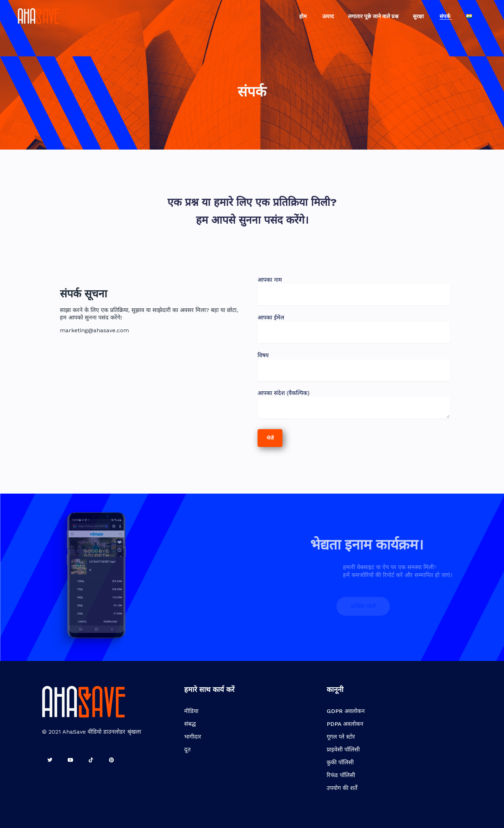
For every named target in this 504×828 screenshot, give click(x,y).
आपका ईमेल (354, 325)
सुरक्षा (419, 16)
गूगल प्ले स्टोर (341, 737)
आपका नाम (354, 287)
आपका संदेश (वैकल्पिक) (354, 405)
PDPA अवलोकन (345, 724)
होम (304, 16)
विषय (354, 363)
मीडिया (191, 711)
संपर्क (446, 16)
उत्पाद (328, 16)
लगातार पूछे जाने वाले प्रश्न (373, 16)
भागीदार (193, 737)
